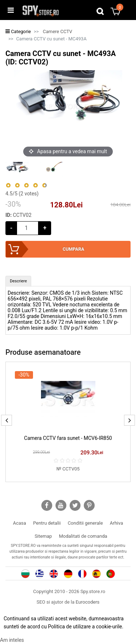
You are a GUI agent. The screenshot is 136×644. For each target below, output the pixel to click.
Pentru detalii (47, 523)
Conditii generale (85, 523)
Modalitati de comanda (83, 536)
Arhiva (116, 523)
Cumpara (74, 249)
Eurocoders (88, 602)
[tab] (18, 281)
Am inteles (12, 640)
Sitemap (43, 536)
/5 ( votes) (22, 194)
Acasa (20, 523)
